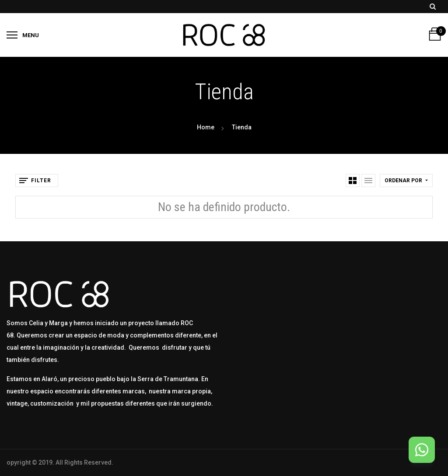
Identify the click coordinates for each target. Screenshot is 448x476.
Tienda (242, 127)
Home (206, 127)
